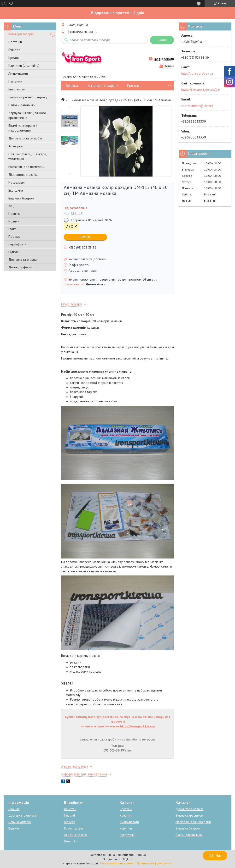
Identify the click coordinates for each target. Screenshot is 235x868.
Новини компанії (20, 822)
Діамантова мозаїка (23, 175)
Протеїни (15, 42)
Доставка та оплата (23, 260)
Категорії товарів (21, 34)
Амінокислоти (18, 73)
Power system (73, 828)
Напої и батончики (22, 105)
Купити (85, 237)
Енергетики (17, 89)
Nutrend (69, 815)
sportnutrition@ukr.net (197, 106)
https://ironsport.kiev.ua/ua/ (201, 89)
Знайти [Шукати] (162, 40)
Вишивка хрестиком (189, 815)
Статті (12, 229)
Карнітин (126, 828)
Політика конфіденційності (155, 863)
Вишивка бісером (21, 198)
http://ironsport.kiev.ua (197, 73)
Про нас (14, 237)
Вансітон (70, 809)
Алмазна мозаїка (76, 835)
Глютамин (15, 81)
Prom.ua (140, 855)
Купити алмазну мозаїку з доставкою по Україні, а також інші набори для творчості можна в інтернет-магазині (117, 722)
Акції (12, 206)
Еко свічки (16, 190)
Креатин (14, 58)
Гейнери (14, 50)
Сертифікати (17, 244)
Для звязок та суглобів (25, 138)
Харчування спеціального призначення (27, 115)
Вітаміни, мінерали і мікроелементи (23, 128)
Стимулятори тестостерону (28, 97)
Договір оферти (21, 267)
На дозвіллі (17, 182)
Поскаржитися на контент (117, 863)
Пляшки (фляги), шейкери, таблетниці (27, 156)
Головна (72, 86)
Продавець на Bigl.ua (117, 859)
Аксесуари (16, 146)
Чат (215, 856)
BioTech (70, 822)
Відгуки (14, 252)
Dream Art (71, 841)
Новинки (15, 214)
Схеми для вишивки (189, 835)
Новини (14, 221)
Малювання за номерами (27, 167)
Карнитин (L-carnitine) (24, 66)
